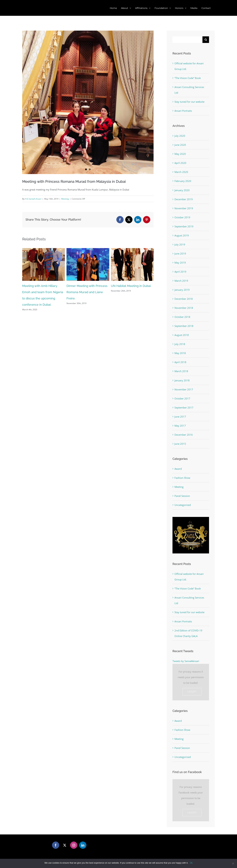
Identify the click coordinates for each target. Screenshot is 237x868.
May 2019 (180, 263)
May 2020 (180, 154)
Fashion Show (182, 478)
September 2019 (184, 226)
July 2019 (180, 244)
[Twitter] (65, 845)
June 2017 (180, 417)
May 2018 (180, 353)
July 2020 (180, 136)
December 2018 (184, 299)
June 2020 (180, 145)
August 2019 (182, 235)
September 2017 (184, 408)
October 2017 (182, 398)
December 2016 (184, 435)
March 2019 (181, 281)
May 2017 (180, 426)
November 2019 (184, 208)
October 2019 (182, 217)
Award (178, 469)
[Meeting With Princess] (88, 102)
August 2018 (182, 335)
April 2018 (180, 362)
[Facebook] (56, 845)
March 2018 (181, 371)
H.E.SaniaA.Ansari (33, 199)
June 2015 (180, 444)
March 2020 (181, 172)
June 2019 (180, 254)
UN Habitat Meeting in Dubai (131, 286)
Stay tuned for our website (189, 102)
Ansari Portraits (183, 111)
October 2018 (182, 317)
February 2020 (183, 181)
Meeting (65, 199)
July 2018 (180, 344)
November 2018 (184, 308)
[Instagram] (74, 845)
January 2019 (182, 290)
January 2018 (182, 380)
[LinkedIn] (83, 845)
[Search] (206, 40)
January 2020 (182, 190)
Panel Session (182, 496)
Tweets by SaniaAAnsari (186, 661)
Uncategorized (183, 505)
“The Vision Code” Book (188, 78)
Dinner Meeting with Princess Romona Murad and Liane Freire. (87, 292)
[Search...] (187, 40)
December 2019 (184, 199)
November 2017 (184, 389)
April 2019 (180, 272)
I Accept (192, 692)
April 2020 (180, 163)
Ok (191, 863)
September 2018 (184, 326)
